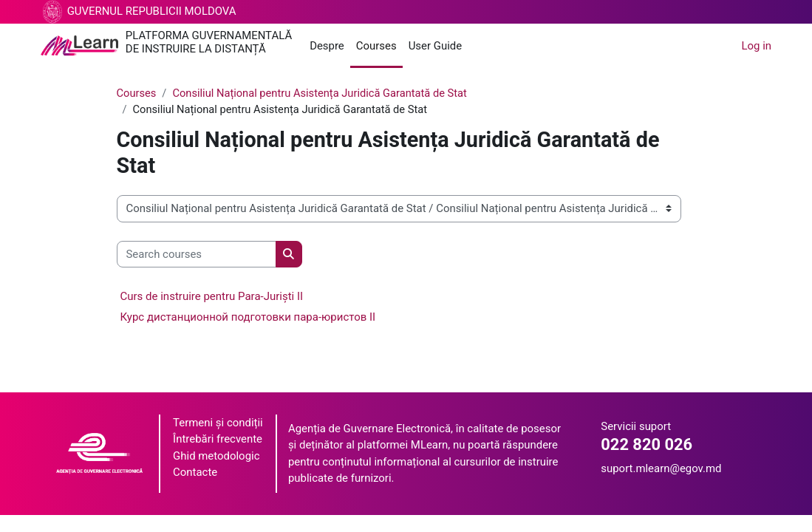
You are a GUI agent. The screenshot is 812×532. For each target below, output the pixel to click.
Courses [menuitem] (376, 46)
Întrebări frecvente (218, 440)
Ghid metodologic (216, 457)
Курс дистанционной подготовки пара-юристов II (248, 318)
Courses (137, 94)
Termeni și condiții (218, 423)
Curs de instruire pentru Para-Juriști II (212, 297)
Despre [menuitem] (327, 46)
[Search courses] (197, 254)
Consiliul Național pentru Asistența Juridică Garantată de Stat (324, 94)
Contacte (195, 473)
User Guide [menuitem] (435, 46)
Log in (757, 46)
